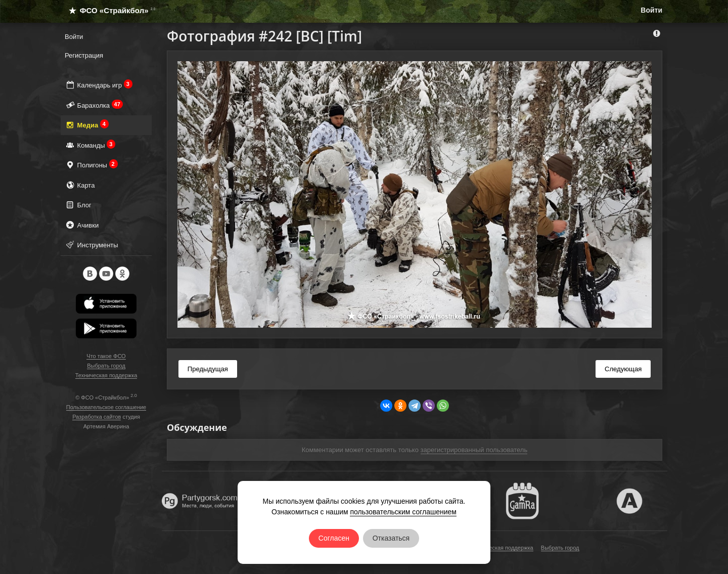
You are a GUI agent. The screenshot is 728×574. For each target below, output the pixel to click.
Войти (651, 10)
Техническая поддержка (106, 375)
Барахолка (94, 105)
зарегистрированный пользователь (474, 450)
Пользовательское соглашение (106, 407)
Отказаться (391, 538)
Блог (78, 205)
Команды (90, 145)
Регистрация (84, 55)
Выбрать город (106, 366)
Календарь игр (99, 85)
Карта (80, 185)
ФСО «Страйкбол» (108, 10)
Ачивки (82, 225)
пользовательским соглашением (403, 512)
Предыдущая (208, 369)
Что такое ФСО (106, 356)
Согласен (334, 538)
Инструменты (92, 245)
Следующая (623, 369)
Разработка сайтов (97, 417)
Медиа (87, 125)
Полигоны (91, 165)
